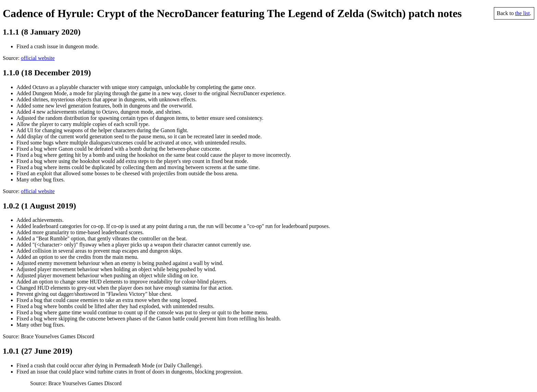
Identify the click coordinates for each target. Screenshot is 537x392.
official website (38, 58)
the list (522, 13)
